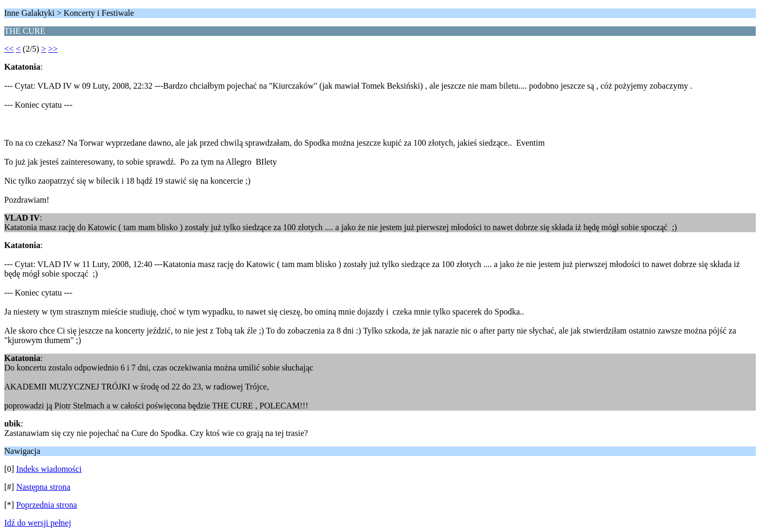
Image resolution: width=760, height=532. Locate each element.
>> (53, 49)
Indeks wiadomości (49, 469)
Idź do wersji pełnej (38, 523)
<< (9, 49)
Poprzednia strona (47, 505)
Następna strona (44, 487)
